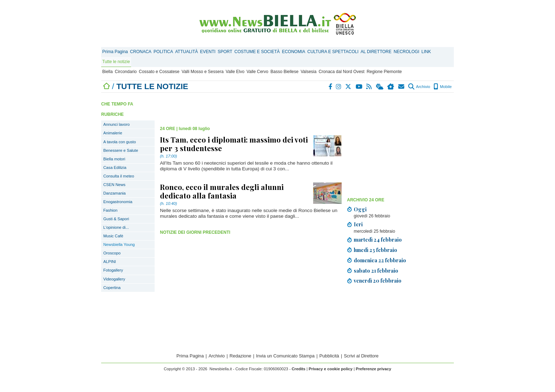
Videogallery (114, 279)
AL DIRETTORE (376, 52)
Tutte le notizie (116, 62)
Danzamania (115, 193)
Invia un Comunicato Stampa (285, 356)
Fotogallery (113, 270)
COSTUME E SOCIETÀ (257, 52)
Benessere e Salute (121, 150)
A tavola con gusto (120, 142)
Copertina (112, 288)
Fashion (110, 210)
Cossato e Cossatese (159, 72)
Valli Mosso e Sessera (203, 72)
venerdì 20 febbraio (378, 280)
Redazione (240, 356)
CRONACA (141, 52)
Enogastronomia (118, 202)
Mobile (443, 87)
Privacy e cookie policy (330, 369)
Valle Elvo (235, 72)
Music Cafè (113, 236)
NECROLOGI (406, 52)
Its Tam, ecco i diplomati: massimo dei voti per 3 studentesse (234, 144)
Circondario (126, 72)
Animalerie (113, 133)
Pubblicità (329, 356)
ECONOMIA (293, 52)
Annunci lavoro (116, 124)
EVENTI (208, 52)
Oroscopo (112, 253)
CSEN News (114, 185)
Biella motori (114, 159)
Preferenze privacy (374, 369)
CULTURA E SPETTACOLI (333, 52)
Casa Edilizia (115, 167)
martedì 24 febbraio (378, 239)
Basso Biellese (284, 72)
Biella (107, 72)
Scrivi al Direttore (361, 356)
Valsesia (308, 72)
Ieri (358, 224)
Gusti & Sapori (116, 219)
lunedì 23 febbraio (375, 250)
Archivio (419, 87)
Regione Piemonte (384, 72)
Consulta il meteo (119, 176)
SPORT (225, 52)
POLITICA (163, 52)
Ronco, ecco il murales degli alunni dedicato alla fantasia (222, 191)
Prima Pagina (115, 52)
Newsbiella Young (119, 244)
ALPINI (110, 262)
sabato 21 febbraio (376, 270)
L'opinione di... (116, 227)
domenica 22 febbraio (380, 260)
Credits (299, 369)
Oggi (360, 209)
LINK (426, 52)
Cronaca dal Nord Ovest (341, 72)
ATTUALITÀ (187, 52)
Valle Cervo (257, 72)
